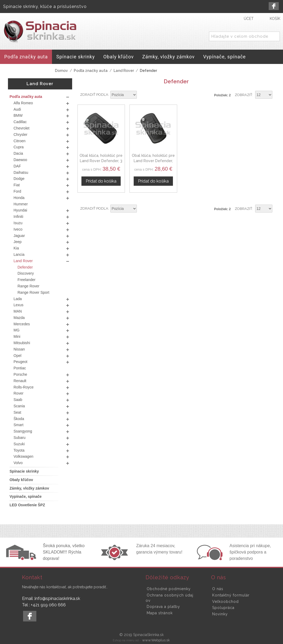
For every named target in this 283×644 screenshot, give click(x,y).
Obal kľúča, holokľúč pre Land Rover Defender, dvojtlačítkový (151, 159)
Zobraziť (243, 95)
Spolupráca (223, 608)
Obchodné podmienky (169, 589)
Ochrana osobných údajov (169, 598)
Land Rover (124, 71)
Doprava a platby (163, 607)
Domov (61, 71)
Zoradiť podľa (94, 95)
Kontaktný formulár (231, 595)
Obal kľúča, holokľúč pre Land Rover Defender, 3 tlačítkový (101, 159)
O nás (218, 589)
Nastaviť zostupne (142, 95)
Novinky (220, 614)
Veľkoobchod (225, 602)
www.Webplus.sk (156, 640)
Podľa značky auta (91, 71)
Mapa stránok (160, 613)
